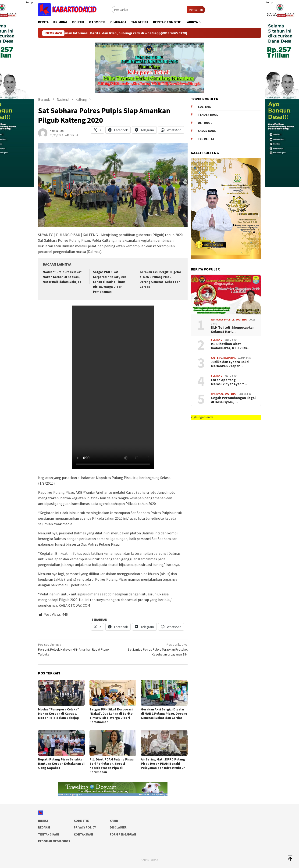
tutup (29, 2)
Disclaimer (118, 827)
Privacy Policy (85, 827)
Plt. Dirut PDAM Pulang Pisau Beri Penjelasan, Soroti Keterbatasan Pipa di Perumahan (112, 766)
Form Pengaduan (123, 834)
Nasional (230, 358)
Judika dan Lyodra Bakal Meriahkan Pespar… (230, 364)
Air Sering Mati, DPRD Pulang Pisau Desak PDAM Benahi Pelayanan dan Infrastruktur (163, 764)
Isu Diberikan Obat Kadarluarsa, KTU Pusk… (231, 346)
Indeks (43, 821)
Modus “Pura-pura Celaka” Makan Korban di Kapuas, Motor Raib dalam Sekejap (62, 277)
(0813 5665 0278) (177, 33)
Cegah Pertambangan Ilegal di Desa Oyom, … (233, 400)
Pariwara (217, 320)
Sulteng (204, 107)
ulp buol (205, 123)
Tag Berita (206, 139)
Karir (114, 821)
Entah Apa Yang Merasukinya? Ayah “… (229, 382)
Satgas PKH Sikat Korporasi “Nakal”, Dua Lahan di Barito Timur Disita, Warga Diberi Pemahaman (110, 282)
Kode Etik (81, 821)
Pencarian (196, 10)
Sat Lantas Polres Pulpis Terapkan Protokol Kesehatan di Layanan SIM (152, 649)
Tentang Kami (49, 834)
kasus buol (207, 131)
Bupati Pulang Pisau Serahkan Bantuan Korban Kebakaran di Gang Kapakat (61, 764)
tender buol (208, 115)
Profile (229, 320)
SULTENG (241, 320)
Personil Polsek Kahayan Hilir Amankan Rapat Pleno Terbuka (74, 649)
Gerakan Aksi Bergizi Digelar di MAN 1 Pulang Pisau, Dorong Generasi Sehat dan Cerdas (164, 713)
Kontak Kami (83, 834)
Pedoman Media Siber (54, 841)
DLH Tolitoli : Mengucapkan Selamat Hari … (233, 330)
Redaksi (44, 827)
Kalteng (217, 358)
